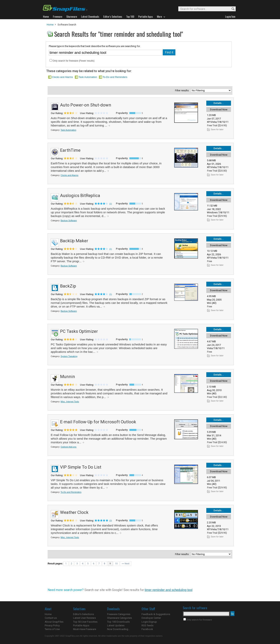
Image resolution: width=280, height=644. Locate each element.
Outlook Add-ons (69, 447)
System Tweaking (69, 356)
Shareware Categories (119, 618)
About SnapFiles (54, 622)
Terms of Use (52, 629)
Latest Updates (116, 625)
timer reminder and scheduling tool (168, 590)
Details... (219, 103)
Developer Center (151, 618)
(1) (111, 204)
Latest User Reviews (84, 618)
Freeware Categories (119, 614)
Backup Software (69, 220)
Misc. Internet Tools (70, 402)
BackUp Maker (74, 241)
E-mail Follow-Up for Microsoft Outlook (98, 422)
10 (116, 564)
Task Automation (88, 77)
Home (50, 25)
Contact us (51, 618)
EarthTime (70, 150)
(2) (111, 521)
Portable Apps (81, 625)
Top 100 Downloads (118, 622)
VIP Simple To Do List (81, 467)
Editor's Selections (84, 614)
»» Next (126, 564)
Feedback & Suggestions (156, 614)
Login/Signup (149, 622)
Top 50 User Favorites (85, 622)
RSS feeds (147, 625)
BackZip (68, 286)
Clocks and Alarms (62, 77)
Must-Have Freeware (85, 629)
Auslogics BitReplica (80, 196)
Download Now (219, 109)
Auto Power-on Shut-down (86, 105)
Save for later (217, 129)
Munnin (68, 377)
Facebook (147, 629)
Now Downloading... (119, 629)
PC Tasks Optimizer (79, 331)
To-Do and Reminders (115, 77)
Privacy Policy (52, 625)
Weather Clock (74, 512)
